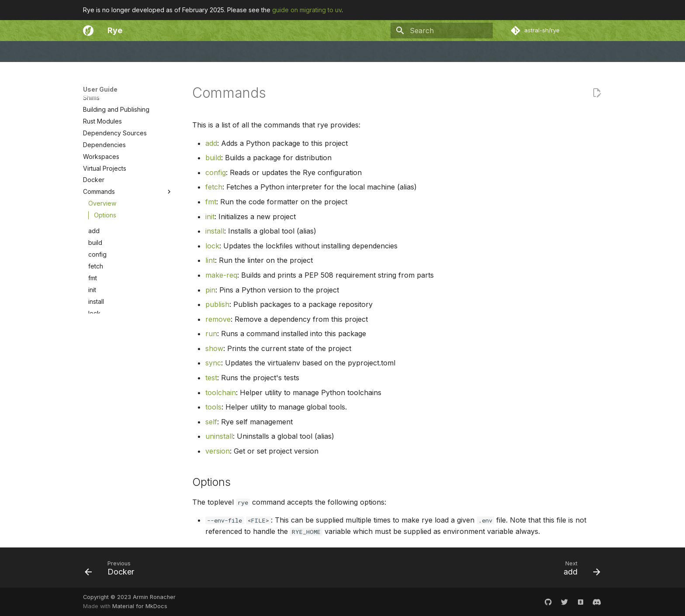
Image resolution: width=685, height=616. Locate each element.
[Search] (442, 31)
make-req (102, 422)
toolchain (131, 516)
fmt (93, 363)
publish (99, 446)
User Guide (138, 52)
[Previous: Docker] (112, 570)
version (218, 451)
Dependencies (104, 230)
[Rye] (88, 31)
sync (95, 493)
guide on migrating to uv (307, 10)
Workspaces (101, 242)
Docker (94, 265)
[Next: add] (579, 570)
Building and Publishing (116, 195)
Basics (92, 136)
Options (105, 301)
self (211, 422)
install (96, 387)
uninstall (219, 436)
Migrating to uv (104, 101)
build (95, 328)
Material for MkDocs (140, 606)
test (93, 504)
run (93, 469)
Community (182, 52)
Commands (128, 277)
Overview (102, 289)
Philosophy (269, 52)
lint (92, 410)
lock (94, 399)
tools (131, 528)
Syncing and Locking (113, 171)
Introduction (100, 112)
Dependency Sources (115, 219)
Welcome (97, 52)
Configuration (102, 148)
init (92, 375)
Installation (98, 124)
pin (93, 434)
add (94, 316)
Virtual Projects (105, 254)
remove (99, 457)
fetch (96, 352)
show (96, 481)
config (97, 340)
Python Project (104, 160)
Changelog (225, 52)
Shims (91, 183)
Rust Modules (102, 207)
